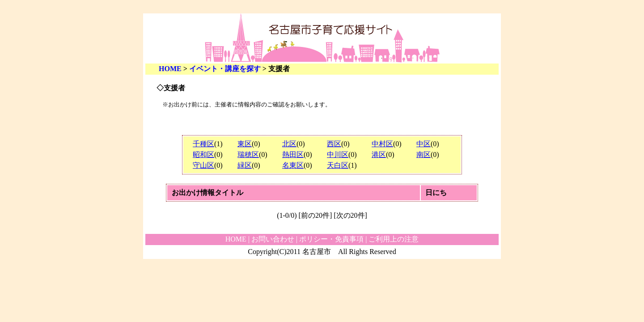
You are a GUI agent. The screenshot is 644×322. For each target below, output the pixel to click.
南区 (424, 155)
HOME (170, 69)
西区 (334, 144)
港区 (379, 155)
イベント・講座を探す (225, 69)
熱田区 (293, 155)
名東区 (293, 165)
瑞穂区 (248, 155)
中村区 (382, 144)
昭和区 (203, 155)
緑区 (245, 165)
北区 (289, 144)
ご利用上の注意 (394, 239)
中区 (424, 144)
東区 (245, 144)
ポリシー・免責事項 (331, 239)
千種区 (203, 144)
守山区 (203, 165)
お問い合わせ (273, 239)
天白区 (338, 165)
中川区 (338, 155)
